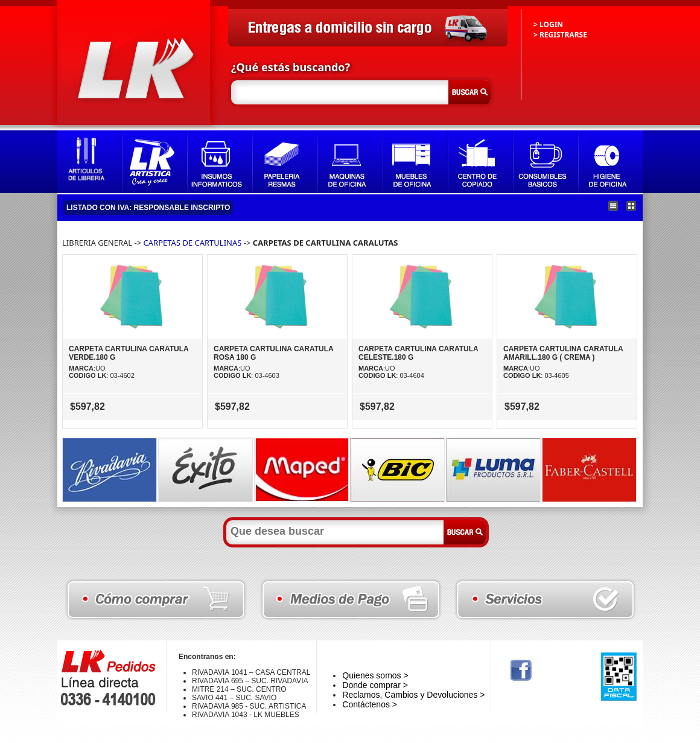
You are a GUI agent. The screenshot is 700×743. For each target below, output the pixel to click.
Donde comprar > (375, 685)
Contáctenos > (370, 704)
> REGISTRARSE (560, 35)
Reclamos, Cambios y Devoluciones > (413, 695)
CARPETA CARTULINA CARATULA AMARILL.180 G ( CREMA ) (563, 353)
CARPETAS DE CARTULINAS (193, 243)
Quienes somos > (375, 675)
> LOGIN (548, 24)
